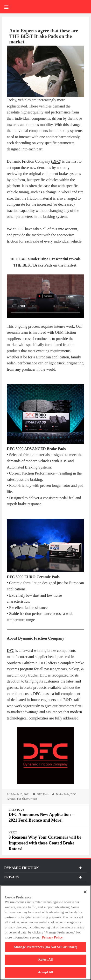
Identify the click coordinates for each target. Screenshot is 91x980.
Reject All (45, 959)
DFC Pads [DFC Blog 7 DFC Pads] (43, 794)
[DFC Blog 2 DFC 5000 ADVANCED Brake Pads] (36, 449)
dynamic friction (43, 868)
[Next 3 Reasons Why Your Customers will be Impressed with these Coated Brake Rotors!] (46, 841)
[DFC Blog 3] (45, 545)
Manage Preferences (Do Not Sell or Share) (45, 947)
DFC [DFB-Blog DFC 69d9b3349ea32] (10, 650)
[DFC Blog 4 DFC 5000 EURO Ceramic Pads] (33, 577)
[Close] (85, 892)
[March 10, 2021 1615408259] (20, 794)
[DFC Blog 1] (45, 414)
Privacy (43, 877)
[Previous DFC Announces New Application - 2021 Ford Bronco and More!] (46, 816)
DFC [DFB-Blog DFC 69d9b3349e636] (56, 161)
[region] (45, 933)
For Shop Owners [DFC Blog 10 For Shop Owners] (27, 799)
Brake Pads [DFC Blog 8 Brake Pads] (62, 794)
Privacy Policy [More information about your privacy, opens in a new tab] (52, 937)
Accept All (45, 972)
